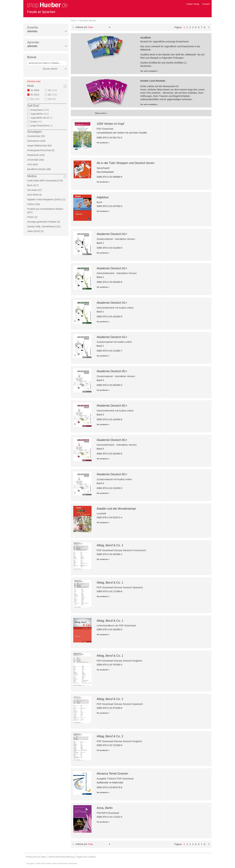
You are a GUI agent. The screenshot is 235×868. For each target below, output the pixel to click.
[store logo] (47, 8)
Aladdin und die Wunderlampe (116, 509)
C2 (52, 99)
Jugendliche (40, 114)
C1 (35, 99)
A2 (53, 90)
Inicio (74, 21)
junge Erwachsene (42, 126)
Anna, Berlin (105, 808)
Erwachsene (40, 110)
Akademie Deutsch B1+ (112, 371)
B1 (36, 95)
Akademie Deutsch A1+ (112, 234)
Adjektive (103, 197)
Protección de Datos (36, 857)
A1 (36, 90)
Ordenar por (81, 27)
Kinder (37, 122)
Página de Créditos (86, 857)
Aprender (33, 44)
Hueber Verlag (193, 4)
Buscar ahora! (50, 69)
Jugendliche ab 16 (42, 118)
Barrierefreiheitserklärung (61, 857)
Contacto (206, 4)
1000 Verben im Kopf (110, 124)
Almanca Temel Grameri (112, 774)
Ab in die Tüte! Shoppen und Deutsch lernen (125, 163)
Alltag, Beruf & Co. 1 (110, 545)
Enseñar (33, 29)
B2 (53, 95)
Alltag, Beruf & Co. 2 (110, 699)
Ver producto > (103, 143)
